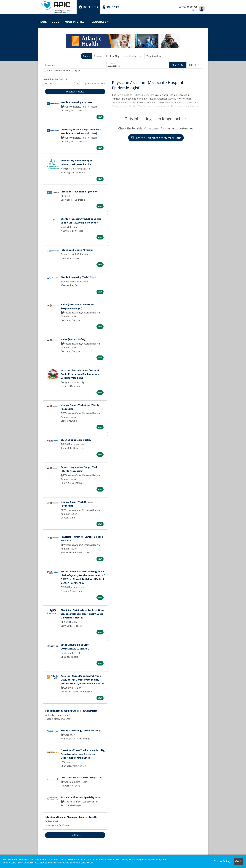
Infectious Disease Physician (77, 250)
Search (86, 56)
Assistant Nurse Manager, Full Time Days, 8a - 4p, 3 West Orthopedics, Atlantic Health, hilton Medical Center (82, 680)
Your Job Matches (133, 56)
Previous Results (75, 92)
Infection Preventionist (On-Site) (80, 192)
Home (43, 22)
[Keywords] (75, 65)
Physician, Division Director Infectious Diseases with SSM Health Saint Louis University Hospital (82, 614)
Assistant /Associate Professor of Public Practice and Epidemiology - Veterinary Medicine (80, 374)
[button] (194, 65)
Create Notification (95, 84)
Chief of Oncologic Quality (76, 440)
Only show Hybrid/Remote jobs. (64, 70)
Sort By (48, 84)
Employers (111, 7)
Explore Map (113, 56)
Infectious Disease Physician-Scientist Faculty (71, 817)
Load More (75, 835)
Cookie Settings (223, 861)
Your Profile (75, 22)
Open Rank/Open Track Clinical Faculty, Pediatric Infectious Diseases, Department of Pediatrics (83, 754)
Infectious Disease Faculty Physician (81, 777)
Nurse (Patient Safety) (74, 339)
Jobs (56, 22)
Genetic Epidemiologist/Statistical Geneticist (71, 711)
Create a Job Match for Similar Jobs (156, 138)
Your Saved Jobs (155, 56)
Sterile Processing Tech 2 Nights (79, 277)
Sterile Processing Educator (77, 102)
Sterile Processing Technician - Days (81, 730)
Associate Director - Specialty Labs (80, 797)
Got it (238, 861)
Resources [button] (98, 22)
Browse (98, 56)
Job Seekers (88, 7)
